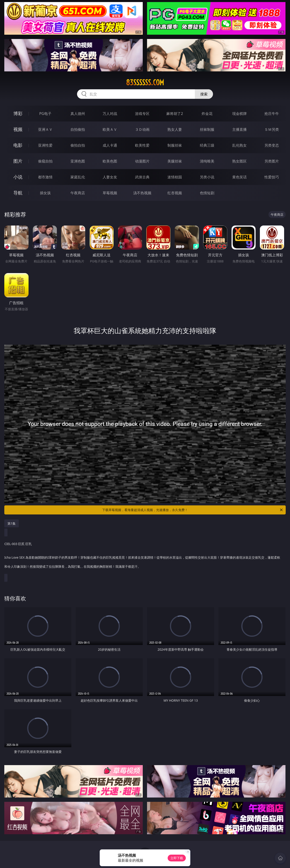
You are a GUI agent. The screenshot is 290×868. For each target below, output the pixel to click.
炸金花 (207, 114)
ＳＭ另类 (272, 129)
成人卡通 (110, 145)
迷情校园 (175, 177)
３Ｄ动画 (142, 129)
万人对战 (110, 114)
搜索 (204, 94)
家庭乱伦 (78, 177)
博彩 (18, 113)
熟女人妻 (175, 129)
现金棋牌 (239, 114)
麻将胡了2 (175, 114)
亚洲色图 (78, 161)
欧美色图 (110, 161)
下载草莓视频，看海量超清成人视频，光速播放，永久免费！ (193, 510)
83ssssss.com (145, 82)
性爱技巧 (272, 177)
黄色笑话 (239, 177)
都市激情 (45, 177)
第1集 (12, 523)
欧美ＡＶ (110, 129)
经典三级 (207, 145)
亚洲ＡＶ (45, 129)
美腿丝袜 (175, 161)
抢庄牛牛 (272, 114)
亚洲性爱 (45, 145)
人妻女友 (110, 177)
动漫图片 (142, 161)
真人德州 (78, 114)
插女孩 (45, 193)
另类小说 (207, 177)
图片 (18, 161)
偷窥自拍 (45, 161)
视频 (18, 129)
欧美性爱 (142, 145)
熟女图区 (239, 161)
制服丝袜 (175, 145)
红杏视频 (175, 193)
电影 (18, 145)
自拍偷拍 (78, 129)
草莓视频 (110, 193)
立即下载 (177, 858)
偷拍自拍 (78, 145)
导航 (18, 193)
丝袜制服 (207, 129)
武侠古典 (142, 177)
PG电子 (45, 114)
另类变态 (272, 145)
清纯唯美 (207, 161)
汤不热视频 (142, 193)
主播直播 (239, 129)
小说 (18, 177)
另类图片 (272, 161)
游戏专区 (142, 114)
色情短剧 (207, 193)
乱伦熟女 (239, 145)
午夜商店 (78, 193)
